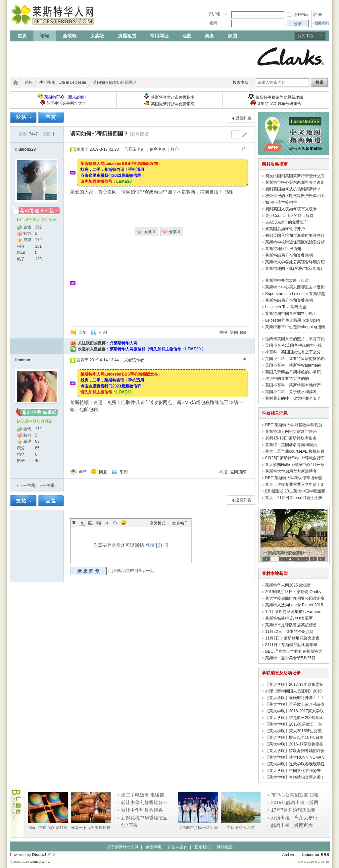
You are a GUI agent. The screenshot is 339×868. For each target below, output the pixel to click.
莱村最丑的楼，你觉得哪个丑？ (293, 398)
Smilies (123, 523)
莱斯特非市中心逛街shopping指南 (295, 327)
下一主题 (48, 485)
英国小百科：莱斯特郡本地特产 (293, 385)
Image (90, 523)
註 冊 (318, 15)
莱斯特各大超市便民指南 (173, 97)
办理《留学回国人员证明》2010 (293, 691)
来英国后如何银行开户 (285, 229)
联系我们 (202, 847)
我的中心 (306, 36)
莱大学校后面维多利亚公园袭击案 (295, 598)
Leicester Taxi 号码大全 (286, 307)
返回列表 (243, 118)
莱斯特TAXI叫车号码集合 (279, 104)
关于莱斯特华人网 (123, 847)
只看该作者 (134, 149)
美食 (210, 36)
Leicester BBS (316, 855)
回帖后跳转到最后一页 (134, 571)
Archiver (289, 855)
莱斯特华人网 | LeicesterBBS (14, 82)
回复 (82, 332)
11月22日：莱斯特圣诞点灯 (290, 632)
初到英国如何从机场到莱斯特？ (293, 189)
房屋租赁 (127, 36)
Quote (107, 523)
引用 (103, 332)
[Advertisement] (130, 57)
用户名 (215, 14)
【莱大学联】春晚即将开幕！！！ (295, 698)
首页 (22, 36)
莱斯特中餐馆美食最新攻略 (279, 97)
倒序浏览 (158, 149)
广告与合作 (178, 847)
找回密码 (321, 23)
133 (38, 259)
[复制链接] (140, 134)
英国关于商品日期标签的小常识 (293, 372)
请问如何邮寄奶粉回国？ (99, 134)
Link (99, 523)
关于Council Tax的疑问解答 (289, 216)
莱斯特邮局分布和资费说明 (289, 255)
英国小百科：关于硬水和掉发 (291, 392)
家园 (232, 36)
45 (37, 461)
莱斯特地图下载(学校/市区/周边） (295, 269)
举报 (223, 332)
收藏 (149, 232)
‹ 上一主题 (26, 485)
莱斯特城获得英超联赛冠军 (289, 618)
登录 (150, 545)
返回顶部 (238, 332)
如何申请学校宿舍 (281, 202)
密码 (213, 23)
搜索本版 (241, 82)
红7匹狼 (129, 825)
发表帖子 (180, 523)
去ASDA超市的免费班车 (287, 222)
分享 (174, 232)
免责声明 (153, 847)
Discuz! (39, 855)
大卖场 (97, 36)
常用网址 (159, 36)
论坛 (45, 36)
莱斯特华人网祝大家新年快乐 (291, 432)
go (244, 134)
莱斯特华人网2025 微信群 (288, 585)
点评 (82, 472)
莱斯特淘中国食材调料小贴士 (291, 314)
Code (115, 523)
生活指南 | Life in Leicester (63, 82)
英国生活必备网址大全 (66, 103)
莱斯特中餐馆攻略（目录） (289, 281)
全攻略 (70, 36)
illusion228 (25, 149)
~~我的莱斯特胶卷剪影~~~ (287, 553)
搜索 (319, 82)
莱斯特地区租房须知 (283, 249)
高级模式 (158, 523)
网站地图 (225, 847)
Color (82, 523)
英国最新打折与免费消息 (173, 104)
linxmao (23, 360)
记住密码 (300, 15)
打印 (175, 149)
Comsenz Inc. (40, 862)
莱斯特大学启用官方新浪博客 (291, 471)
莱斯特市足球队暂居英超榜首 (291, 625)
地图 (187, 36)
